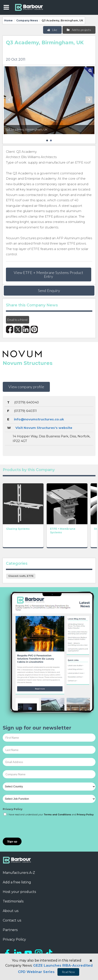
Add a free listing (17, 882)
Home (8, 20)
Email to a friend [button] (17, 320)
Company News (27, 20)
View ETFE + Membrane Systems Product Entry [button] (48, 274)
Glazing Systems (18, 529)
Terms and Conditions (57, 815)
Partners (10, 930)
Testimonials (13, 901)
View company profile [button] (26, 387)
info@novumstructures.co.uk (39, 419)
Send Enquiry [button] (49, 291)
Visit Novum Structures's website (44, 428)
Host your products (19, 892)
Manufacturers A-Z (19, 873)
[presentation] (35, 827)
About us (11, 911)
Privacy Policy (13, 809)
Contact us (12, 920)
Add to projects (79, 30)
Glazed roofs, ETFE (21, 576)
